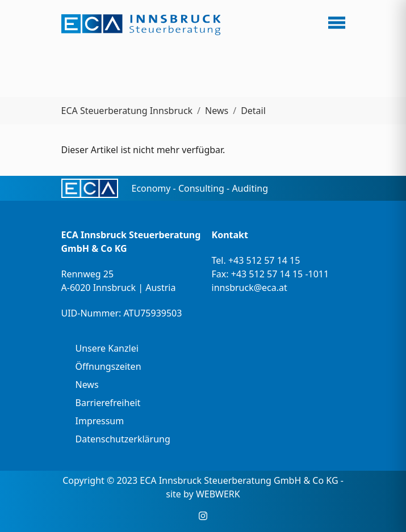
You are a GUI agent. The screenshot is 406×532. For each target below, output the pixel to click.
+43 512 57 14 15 (264, 260)
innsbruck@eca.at (250, 288)
